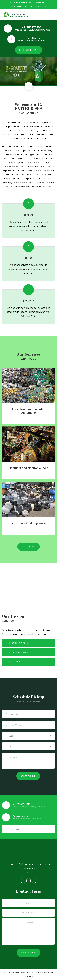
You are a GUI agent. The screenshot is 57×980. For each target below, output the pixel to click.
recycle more (17, 662)
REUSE (29, 258)
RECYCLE (29, 301)
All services (29, 547)
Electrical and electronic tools (29, 468)
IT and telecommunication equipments (29, 411)
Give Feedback (39, 7)
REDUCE (29, 215)
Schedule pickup (29, 50)
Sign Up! (51, 829)
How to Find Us (19, 7)
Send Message (29, 953)
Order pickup (28, 776)
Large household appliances (29, 524)
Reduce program (18, 652)
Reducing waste (18, 643)
